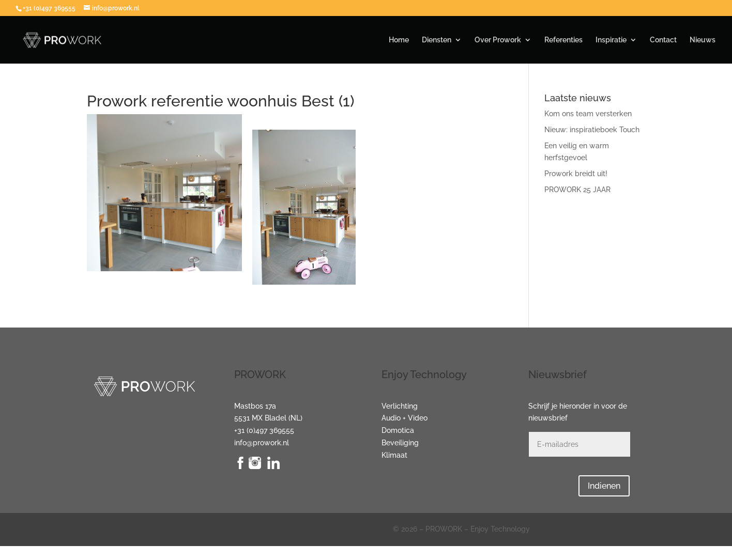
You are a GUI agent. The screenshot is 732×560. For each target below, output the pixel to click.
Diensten (437, 40)
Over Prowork (498, 40)
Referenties (563, 40)
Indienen (604, 486)
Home (399, 40)
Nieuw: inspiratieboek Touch (592, 130)
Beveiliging (400, 443)
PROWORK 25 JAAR (577, 190)
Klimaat (394, 455)
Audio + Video (405, 418)
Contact (663, 40)
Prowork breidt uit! (576, 174)
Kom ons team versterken (588, 114)
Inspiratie (611, 40)
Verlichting (400, 406)
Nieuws (703, 40)
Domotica (398, 430)
